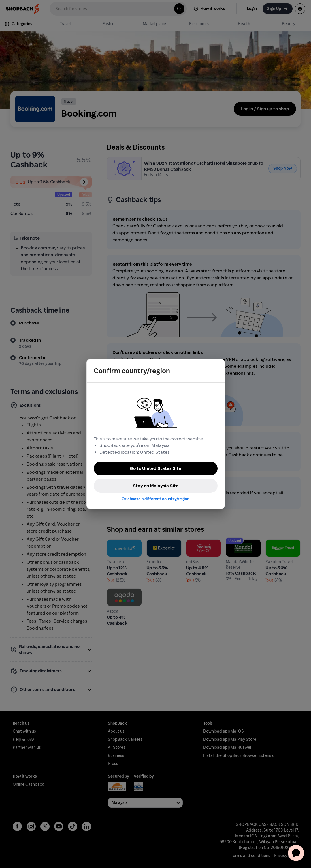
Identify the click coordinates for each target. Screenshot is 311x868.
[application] (296, 853)
